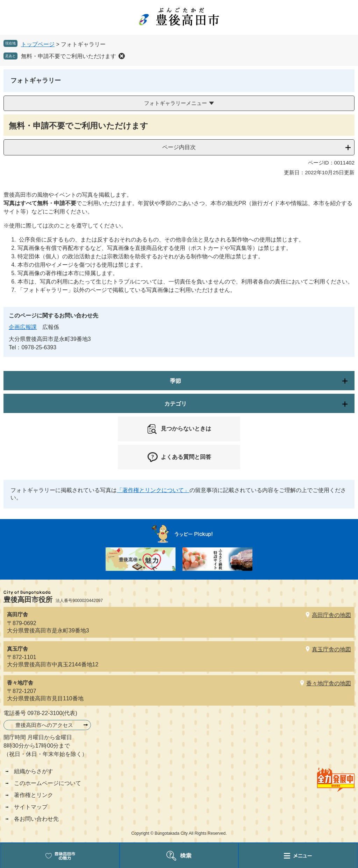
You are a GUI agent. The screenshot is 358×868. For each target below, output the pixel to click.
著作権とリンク (34, 795)
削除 (122, 56)
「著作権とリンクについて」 (153, 490)
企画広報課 (23, 327)
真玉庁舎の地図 (331, 649)
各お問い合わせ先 (36, 819)
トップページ (38, 44)
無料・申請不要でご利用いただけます (69, 56)
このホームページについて (48, 783)
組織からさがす (34, 771)
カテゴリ (176, 404)
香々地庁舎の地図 (329, 683)
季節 (176, 381)
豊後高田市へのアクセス (44, 725)
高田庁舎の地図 (331, 615)
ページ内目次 (179, 147)
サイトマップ (31, 807)
